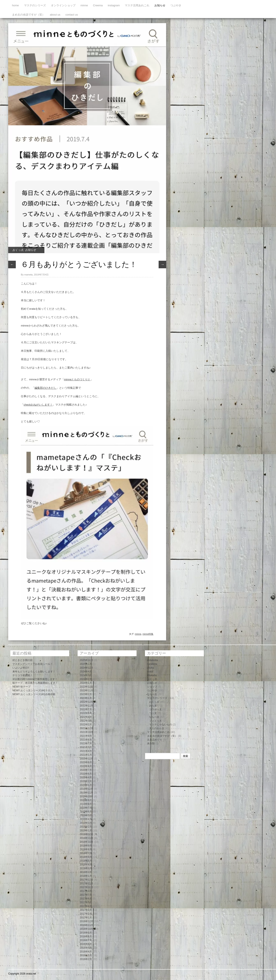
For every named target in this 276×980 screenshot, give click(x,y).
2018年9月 (86, 846)
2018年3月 (86, 868)
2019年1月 (86, 831)
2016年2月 (86, 959)
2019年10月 (86, 796)
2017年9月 (86, 891)
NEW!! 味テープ (21, 687)
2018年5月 (86, 861)
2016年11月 (86, 925)
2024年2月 (86, 679)
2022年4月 (86, 717)
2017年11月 (86, 883)
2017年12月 (86, 880)
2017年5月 (86, 902)
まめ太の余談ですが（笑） (28, 15)
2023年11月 (86, 690)
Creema (98, 5)
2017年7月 (86, 895)
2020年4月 (86, 778)
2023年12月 (86, 687)
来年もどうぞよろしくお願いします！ (34, 672)
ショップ (152, 687)
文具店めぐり (155, 740)
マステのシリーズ (35, 5)
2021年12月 (86, 728)
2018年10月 (86, 842)
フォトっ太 (155, 721)
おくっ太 (18, 250)
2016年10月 (86, 929)
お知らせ (160, 5)
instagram (114, 5)
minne (84, 5)
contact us (72, 15)
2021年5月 (86, 747)
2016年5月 (86, 948)
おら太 (153, 706)
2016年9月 (86, 933)
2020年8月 (86, 766)
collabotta (152, 660)
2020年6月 (86, 774)
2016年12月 (86, 921)
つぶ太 (153, 713)
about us (55, 15)
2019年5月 (86, 815)
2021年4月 (86, 751)
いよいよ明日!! (21, 668)
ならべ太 (152, 694)
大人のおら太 (157, 728)
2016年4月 (86, 952)
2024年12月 (86, 668)
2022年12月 (86, 702)
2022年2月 (86, 725)
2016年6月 (86, 944)
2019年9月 (86, 800)
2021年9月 (86, 736)
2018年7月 (86, 853)
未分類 (151, 743)
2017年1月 (86, 918)
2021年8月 (86, 740)
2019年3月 (86, 823)
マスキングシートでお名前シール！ (33, 664)
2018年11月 (86, 838)
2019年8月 (86, 804)
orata (150, 672)
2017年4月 (86, 906)
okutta (151, 668)
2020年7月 (86, 770)
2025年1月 (86, 664)
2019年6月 (86, 812)
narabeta (152, 664)
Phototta (152, 675)
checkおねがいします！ (38, 405)
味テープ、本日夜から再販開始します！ (35, 683)
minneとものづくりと (77, 379)
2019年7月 (86, 808)
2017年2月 (86, 914)
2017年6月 (86, 899)
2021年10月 (86, 732)
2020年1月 (86, 785)
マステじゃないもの (161, 725)
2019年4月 (86, 819)
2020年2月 (86, 781)
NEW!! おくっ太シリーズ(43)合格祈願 (34, 694)
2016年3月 (86, 955)
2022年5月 (86, 713)
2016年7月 (86, 940)
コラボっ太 (155, 709)
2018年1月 (86, 876)
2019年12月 (86, 789)
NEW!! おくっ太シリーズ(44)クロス (33, 690)
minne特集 (148, 634)
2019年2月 (86, 827)
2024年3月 (86, 675)
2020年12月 (86, 759)
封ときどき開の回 (23, 660)
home (15, 5)
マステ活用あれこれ (137, 5)
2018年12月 (86, 834)
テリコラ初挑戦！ (23, 675)
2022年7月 (86, 709)
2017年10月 (86, 887)
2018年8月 (86, 849)
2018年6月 (86, 857)
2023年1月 (86, 698)
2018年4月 (86, 865)
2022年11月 (86, 706)
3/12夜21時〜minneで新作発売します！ (35, 679)
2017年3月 (86, 910)
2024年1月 (86, 683)
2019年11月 (86, 793)
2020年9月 (86, 762)
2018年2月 (86, 872)
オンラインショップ (63, 5)
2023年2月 (86, 694)
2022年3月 (86, 721)
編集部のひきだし (45, 388)
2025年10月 (86, 660)
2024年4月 (86, 672)
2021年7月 (86, 743)
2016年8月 (86, 936)
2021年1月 (86, 755)
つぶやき (176, 5)
